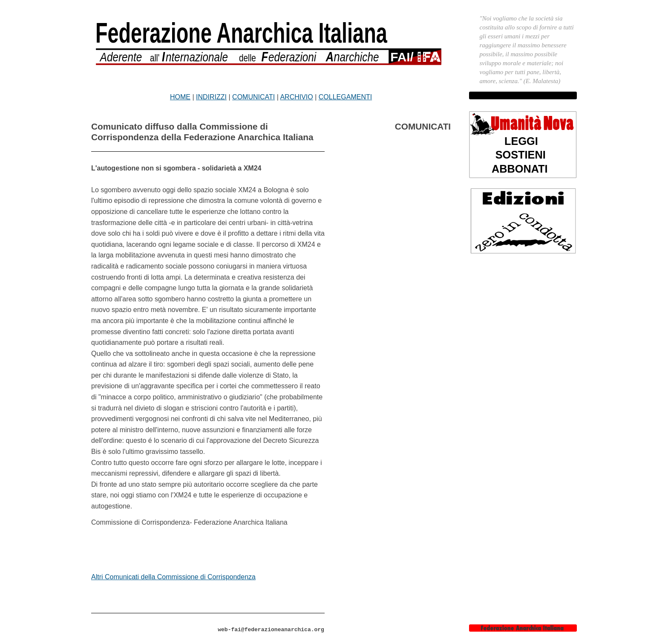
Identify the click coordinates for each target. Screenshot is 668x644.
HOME (180, 97)
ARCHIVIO (296, 97)
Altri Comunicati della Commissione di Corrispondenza (173, 577)
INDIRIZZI (211, 97)
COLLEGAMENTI (345, 97)
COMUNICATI (253, 97)
